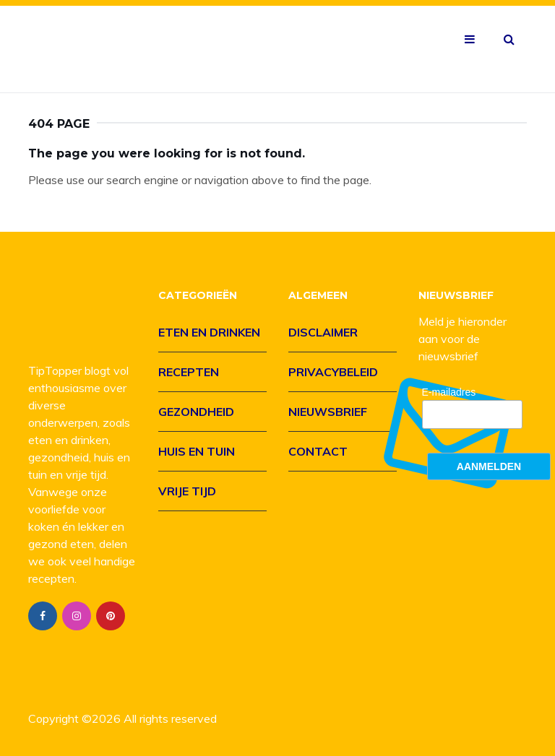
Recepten (189, 372)
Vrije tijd (187, 491)
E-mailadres (449, 392)
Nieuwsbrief (328, 412)
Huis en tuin (197, 451)
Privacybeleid (333, 372)
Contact (318, 451)
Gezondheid (196, 412)
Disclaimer (323, 332)
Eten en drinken (209, 332)
